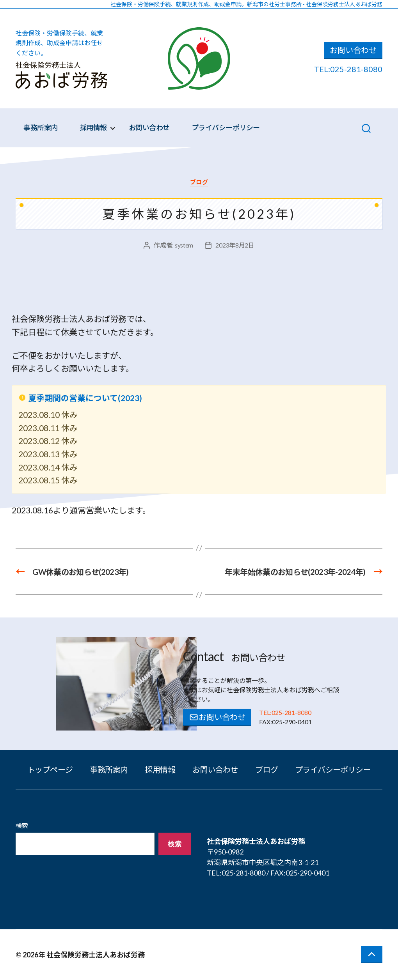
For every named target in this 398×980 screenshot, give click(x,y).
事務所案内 (41, 128)
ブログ (199, 182)
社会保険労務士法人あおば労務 (96, 955)
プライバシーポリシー (226, 128)
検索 (22, 825)
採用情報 (93, 128)
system (184, 245)
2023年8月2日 (235, 245)
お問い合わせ (353, 50)
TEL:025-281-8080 (348, 69)
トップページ (50, 769)
